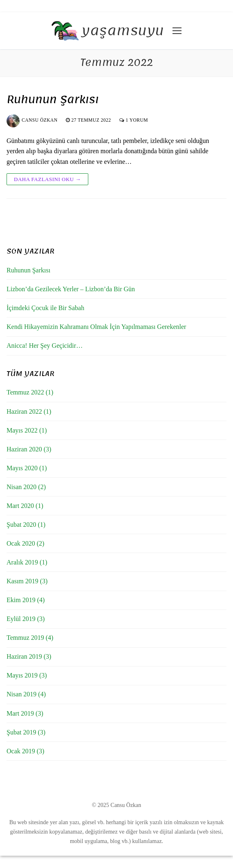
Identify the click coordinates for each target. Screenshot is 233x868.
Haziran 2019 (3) (29, 656)
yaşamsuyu (123, 31)
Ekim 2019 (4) (26, 600)
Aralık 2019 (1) (27, 562)
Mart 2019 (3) (25, 713)
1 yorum (134, 120)
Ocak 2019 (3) (25, 751)
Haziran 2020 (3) (29, 449)
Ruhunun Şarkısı (53, 100)
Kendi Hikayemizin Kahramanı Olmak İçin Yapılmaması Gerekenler (96, 327)
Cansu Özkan (32, 120)
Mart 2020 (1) (25, 506)
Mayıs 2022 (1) (27, 430)
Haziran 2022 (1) (29, 411)
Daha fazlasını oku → (47, 179)
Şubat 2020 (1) (26, 525)
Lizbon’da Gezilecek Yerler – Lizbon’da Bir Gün (71, 289)
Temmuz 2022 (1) (30, 392)
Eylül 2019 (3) (26, 619)
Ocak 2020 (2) (25, 543)
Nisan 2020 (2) (26, 487)
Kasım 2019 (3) (27, 581)
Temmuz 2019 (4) (30, 638)
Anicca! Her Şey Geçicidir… (45, 346)
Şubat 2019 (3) (26, 732)
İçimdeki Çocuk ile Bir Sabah (45, 308)
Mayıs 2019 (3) (27, 675)
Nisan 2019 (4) (26, 694)
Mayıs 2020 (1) (27, 468)
